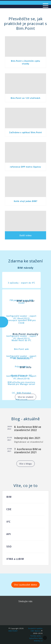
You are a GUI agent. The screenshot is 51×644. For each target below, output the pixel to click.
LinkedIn (26, 609)
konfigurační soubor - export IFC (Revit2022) (21, 317)
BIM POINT (13, 631)
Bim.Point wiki (21, 349)
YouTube (38, 609)
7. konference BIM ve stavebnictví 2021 (28, 451)
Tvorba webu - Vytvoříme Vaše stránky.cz (36, 638)
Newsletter (28, 617)
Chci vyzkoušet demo (26, 585)
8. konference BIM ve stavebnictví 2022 (28, 428)
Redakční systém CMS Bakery (35, 630)
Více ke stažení (26, 397)
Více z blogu (26, 464)
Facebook (13, 609)
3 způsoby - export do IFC (21, 283)
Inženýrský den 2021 (27, 438)
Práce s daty (21, 366)
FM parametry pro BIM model (21, 301)
